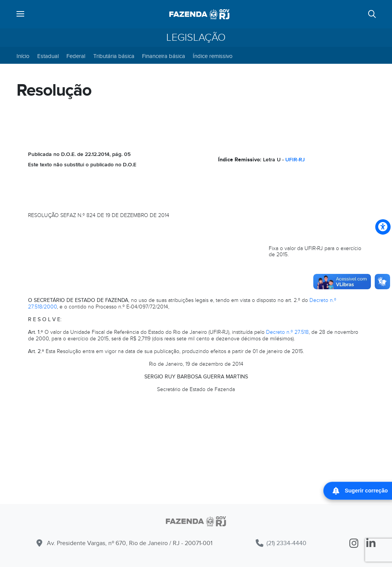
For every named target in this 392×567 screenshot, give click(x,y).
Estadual (48, 56)
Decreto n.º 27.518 (287, 332)
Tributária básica (114, 56)
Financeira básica (164, 56)
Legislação (196, 38)
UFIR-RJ (295, 160)
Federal (76, 56)
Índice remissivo (213, 56)
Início (23, 56)
